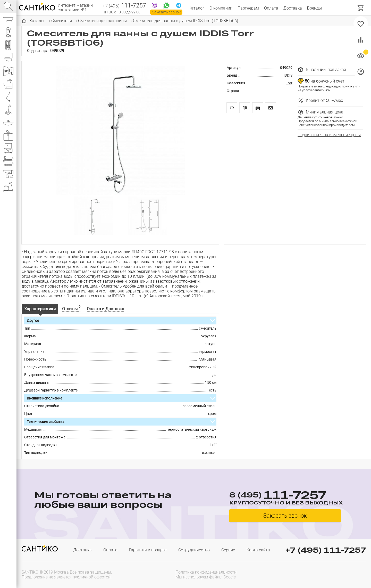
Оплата (271, 8)
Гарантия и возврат (148, 550)
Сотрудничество (194, 550)
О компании (221, 8)
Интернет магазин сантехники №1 (75, 8)
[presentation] (333, 574)
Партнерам (248, 8)
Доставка (293, 8)
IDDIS (288, 75)
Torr (289, 83)
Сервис (228, 550)
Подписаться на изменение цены (329, 135)
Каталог (196, 8)
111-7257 (124, 6)
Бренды (314, 8)
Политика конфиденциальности (206, 572)
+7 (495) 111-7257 (326, 550)
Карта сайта (258, 550)
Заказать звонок (166, 12)
